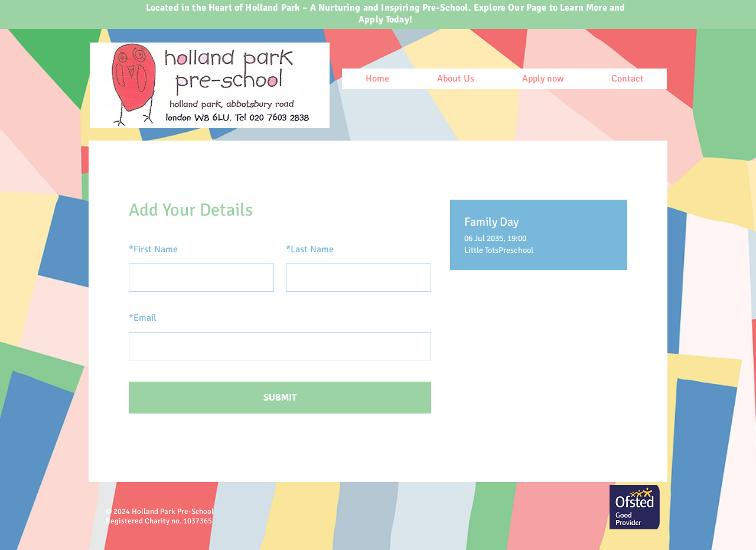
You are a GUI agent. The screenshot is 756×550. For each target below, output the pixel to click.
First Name (153, 249)
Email (143, 318)
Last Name (310, 249)
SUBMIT (280, 398)
